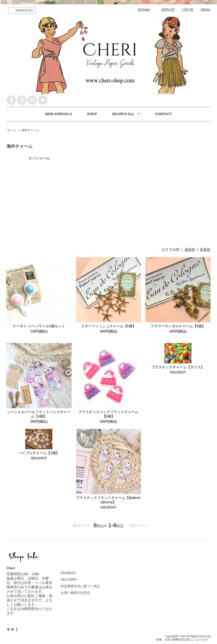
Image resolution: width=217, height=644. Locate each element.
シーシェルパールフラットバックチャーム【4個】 (39, 414)
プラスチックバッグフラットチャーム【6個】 (108, 414)
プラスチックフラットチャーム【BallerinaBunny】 (108, 500)
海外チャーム (30, 130)
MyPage (144, 10)
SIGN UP (168, 10)
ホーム (12, 130)
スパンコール (39, 158)
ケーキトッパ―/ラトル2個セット (39, 326)
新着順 (205, 249)
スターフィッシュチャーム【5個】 (108, 326)
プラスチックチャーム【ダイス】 (178, 367)
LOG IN (188, 10)
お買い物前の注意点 (75, 593)
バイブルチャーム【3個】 (39, 453)
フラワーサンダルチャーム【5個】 (178, 326)
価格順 (190, 249)
